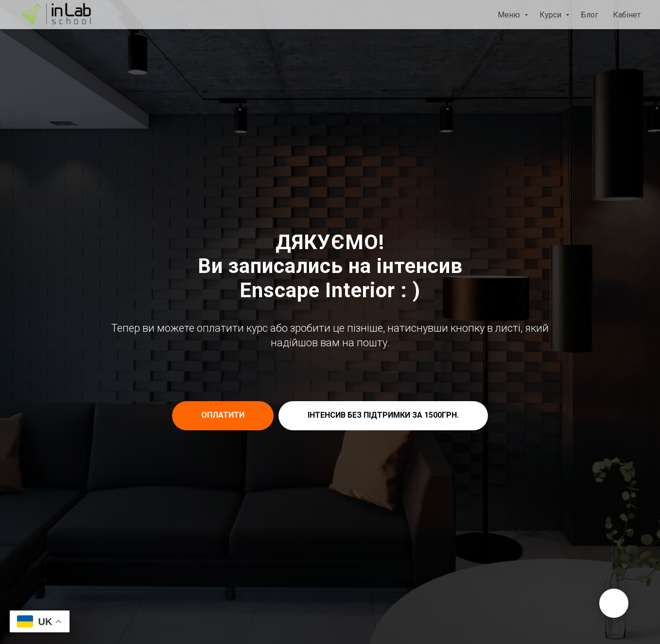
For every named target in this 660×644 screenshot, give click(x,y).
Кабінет (627, 15)
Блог (590, 15)
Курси (551, 15)
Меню (510, 15)
